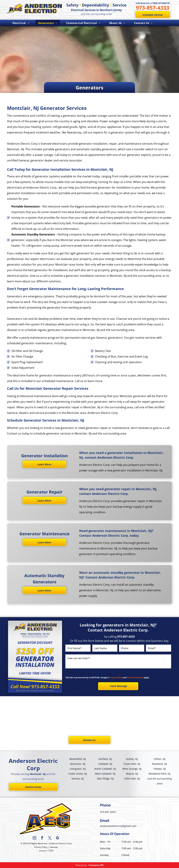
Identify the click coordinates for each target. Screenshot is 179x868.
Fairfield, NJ (105, 759)
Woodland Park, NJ (159, 774)
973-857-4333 (153, 8)
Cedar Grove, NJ (78, 774)
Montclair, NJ (78, 764)
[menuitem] (21, 23)
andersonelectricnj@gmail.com (118, 826)
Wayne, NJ (132, 774)
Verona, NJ (78, 779)
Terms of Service (135, 677)
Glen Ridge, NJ (105, 779)
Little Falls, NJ (132, 779)
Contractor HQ (96, 865)
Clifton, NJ (160, 759)
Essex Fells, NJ (132, 764)
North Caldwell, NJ (105, 769)
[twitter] (50, 838)
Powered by (81, 865)
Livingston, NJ (78, 769)
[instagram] (34, 838)
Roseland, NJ (160, 764)
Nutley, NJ (132, 759)
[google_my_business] (58, 838)
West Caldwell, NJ (105, 774)
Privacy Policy (116, 677)
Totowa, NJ (160, 769)
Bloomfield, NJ (78, 759)
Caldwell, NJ (105, 764)
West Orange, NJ (132, 769)
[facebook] (42, 838)
